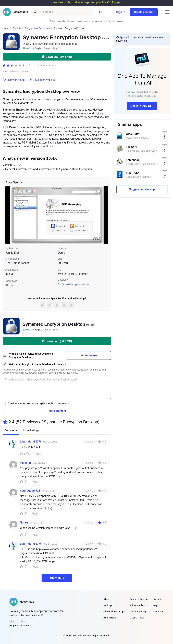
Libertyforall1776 (31, 442)
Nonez (24, 523)
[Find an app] (35, 12)
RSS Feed (158, 612)
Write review (89, 355)
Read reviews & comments (17, 72)
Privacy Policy (137, 605)
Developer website (42, 80)
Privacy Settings (138, 612)
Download (57, 57)
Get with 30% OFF (142, 106)
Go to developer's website (73, 284)
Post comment (57, 411)
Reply (38, 454)
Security (17, 28)
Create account (144, 12)
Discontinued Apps (114, 612)
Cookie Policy (137, 618)
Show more (57, 578)
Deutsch (24, 626)
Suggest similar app (142, 189)
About (107, 599)
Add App (108, 605)
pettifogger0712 (30, 491)
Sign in (121, 12)
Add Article (110, 618)
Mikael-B (26, 463)
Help (155, 605)
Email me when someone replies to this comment (37, 403)
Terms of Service (139, 599)
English (14, 626)
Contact (157, 599)
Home (6, 28)
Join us (116, 2)
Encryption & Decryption (37, 28)
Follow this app (14, 80)
